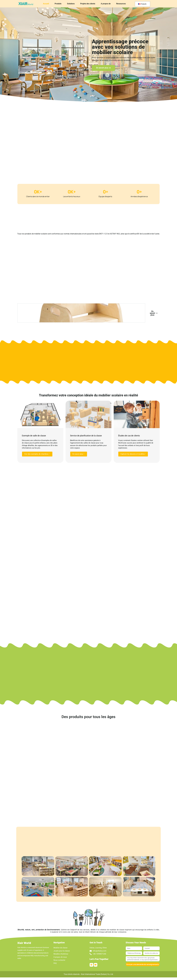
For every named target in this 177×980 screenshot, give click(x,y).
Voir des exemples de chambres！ (37, 456)
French (142, 4)
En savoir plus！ (79, 456)
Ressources (121, 4)
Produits (58, 4)
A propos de (106, 4)
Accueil (46, 4)
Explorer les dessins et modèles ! (133, 456)
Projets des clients (88, 4)
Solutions (71, 4)
